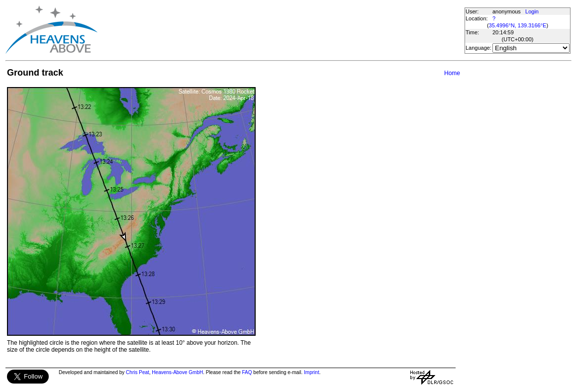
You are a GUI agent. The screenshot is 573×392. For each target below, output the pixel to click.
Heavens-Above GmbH (177, 372)
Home (452, 73)
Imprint (312, 372)
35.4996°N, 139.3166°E (518, 25)
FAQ (247, 372)
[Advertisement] (281, 30)
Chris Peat (138, 372)
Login (532, 11)
